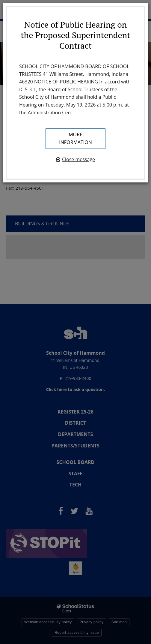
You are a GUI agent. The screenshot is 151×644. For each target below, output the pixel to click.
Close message (78, 159)
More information (75, 138)
